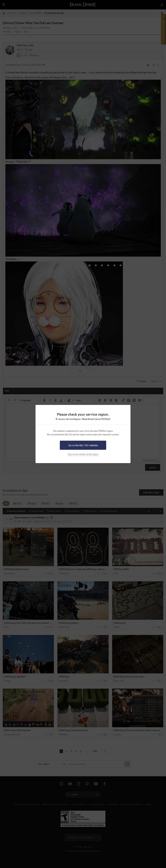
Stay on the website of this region (83, 454)
